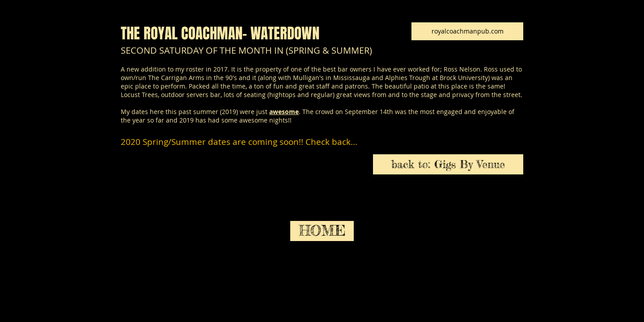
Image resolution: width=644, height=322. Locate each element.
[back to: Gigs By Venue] (448, 164)
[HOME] (322, 231)
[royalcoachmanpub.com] (467, 31)
